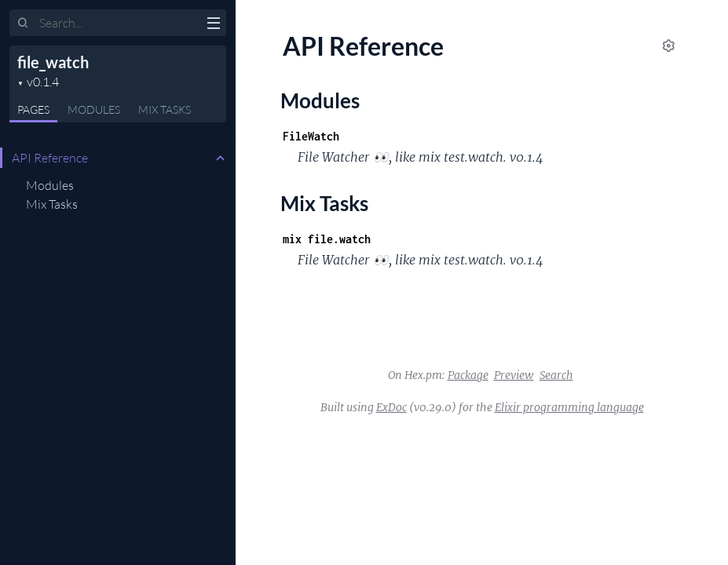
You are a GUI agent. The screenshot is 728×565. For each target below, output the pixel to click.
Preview (514, 375)
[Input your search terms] (118, 23)
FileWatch (311, 136)
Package (468, 375)
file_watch (53, 62)
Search (556, 375)
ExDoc (391, 407)
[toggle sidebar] (213, 25)
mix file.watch (327, 239)
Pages (33, 109)
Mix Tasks (52, 204)
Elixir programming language (569, 407)
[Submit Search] (23, 24)
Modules (94, 109)
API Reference (50, 158)
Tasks (165, 109)
